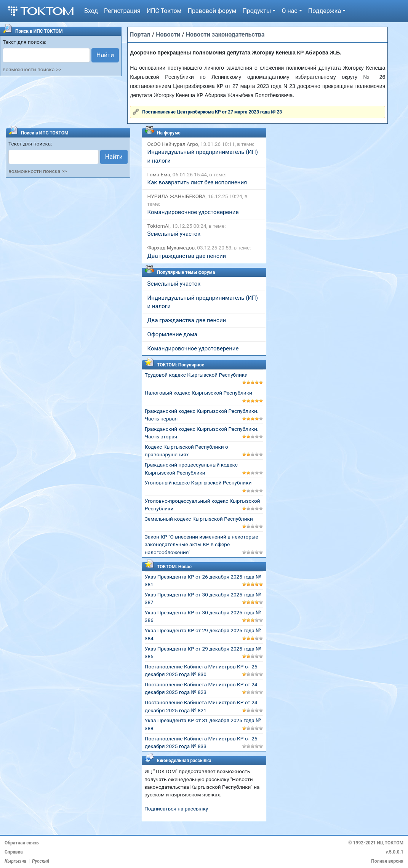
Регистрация (122, 11)
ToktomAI (159, 226)
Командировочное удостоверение (193, 212)
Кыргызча (15, 861)
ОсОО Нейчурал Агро (173, 144)
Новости (168, 34)
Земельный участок (174, 234)
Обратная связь (22, 843)
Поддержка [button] (325, 11)
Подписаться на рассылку (176, 809)
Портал (140, 34)
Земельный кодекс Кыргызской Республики (199, 519)
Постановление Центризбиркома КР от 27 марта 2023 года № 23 (212, 112)
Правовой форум (212, 11)
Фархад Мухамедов (171, 248)
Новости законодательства (225, 34)
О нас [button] (289, 11)
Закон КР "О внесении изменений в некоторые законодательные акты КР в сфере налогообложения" (202, 544)
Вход (91, 11)
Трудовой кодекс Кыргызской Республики (196, 375)
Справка (14, 852)
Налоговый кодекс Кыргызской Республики (198, 393)
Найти (105, 55)
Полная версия (387, 861)
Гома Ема (159, 174)
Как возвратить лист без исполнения (197, 182)
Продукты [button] (257, 11)
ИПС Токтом (164, 11)
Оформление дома (172, 334)
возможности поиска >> (32, 69)
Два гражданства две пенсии (187, 256)
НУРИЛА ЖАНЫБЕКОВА (177, 196)
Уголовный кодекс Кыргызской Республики (198, 483)
